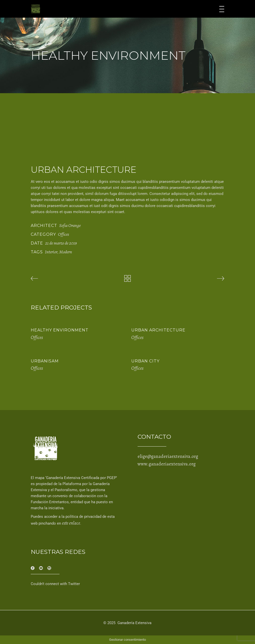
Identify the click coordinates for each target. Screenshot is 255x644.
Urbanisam (45, 361)
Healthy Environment (60, 330)
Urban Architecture (158, 330)
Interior (51, 252)
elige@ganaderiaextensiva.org (168, 456)
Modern (66, 252)
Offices (63, 234)
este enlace (71, 523)
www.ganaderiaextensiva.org (167, 464)
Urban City (145, 361)
